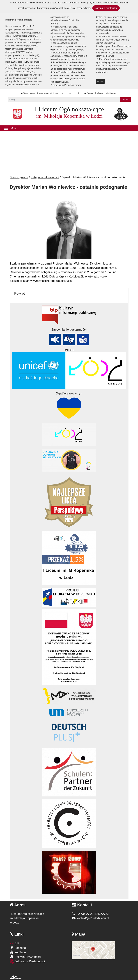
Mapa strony (43, 93)
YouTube (18, 952)
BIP (14, 943)
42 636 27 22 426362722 (90, 914)
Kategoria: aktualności (45, 177)
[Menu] (69, 128)
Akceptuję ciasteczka (106, 8)
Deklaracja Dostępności (27, 962)
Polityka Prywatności (25, 957)
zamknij (100, 81)
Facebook (19, 948)
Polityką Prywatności (90, 3)
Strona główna (28, 93)
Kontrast (89, 93)
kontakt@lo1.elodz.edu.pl (90, 918)
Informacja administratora (106, 93)
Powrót (19, 293)
